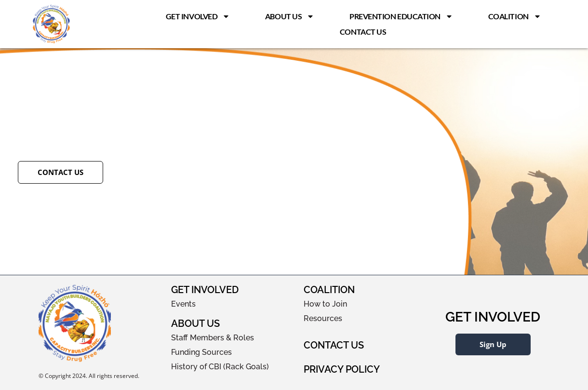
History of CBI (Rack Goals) (220, 367)
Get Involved (198, 16)
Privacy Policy (342, 369)
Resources (323, 318)
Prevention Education (401, 16)
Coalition (515, 16)
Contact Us (363, 32)
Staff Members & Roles (213, 338)
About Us (290, 16)
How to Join (325, 304)
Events (183, 304)
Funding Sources (201, 352)
